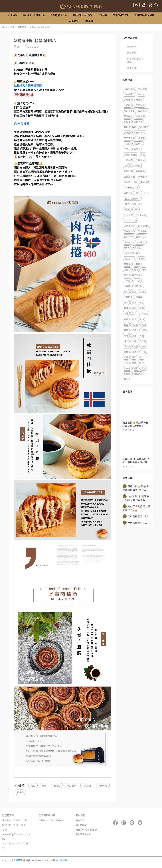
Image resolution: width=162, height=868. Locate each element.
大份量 (143, 341)
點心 (126, 292)
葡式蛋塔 (144, 127)
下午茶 (137, 281)
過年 (142, 357)
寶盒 (126, 319)
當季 (136, 368)
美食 (142, 302)
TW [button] (136, 5)
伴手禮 (135, 324)
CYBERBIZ (62, 860)
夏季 (126, 352)
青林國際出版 (130, 155)
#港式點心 (138, 248)
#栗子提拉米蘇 (131, 187)
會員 (144, 330)
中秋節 (127, 281)
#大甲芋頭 (141, 215)
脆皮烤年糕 (129, 89)
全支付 (137, 149)
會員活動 (138, 374)
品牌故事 (74, 21)
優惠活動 (138, 286)
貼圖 (134, 127)
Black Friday (130, 220)
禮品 (142, 319)
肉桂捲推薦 (22, 124)
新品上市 (71, 785)
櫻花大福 (140, 116)
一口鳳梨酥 (139, 105)
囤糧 (142, 335)
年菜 (126, 363)
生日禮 (127, 368)
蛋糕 (134, 313)
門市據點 (13, 15)
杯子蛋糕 (142, 176)
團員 (144, 346)
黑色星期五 (129, 226)
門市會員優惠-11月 (136, 516)
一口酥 (127, 105)
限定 (142, 363)
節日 (134, 319)
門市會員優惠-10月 (136, 523)
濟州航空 (136, 165)
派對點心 (128, 242)
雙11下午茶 (130, 259)
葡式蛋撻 (138, 100)
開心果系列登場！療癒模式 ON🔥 (136, 508)
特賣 (144, 352)
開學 (144, 270)
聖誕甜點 (140, 171)
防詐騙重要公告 (83, 834)
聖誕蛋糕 (128, 171)
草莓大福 (138, 144)
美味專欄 (88, 21)
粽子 (126, 379)
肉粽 (136, 346)
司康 (126, 357)
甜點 (142, 308)
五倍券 (139, 297)
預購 (126, 330)
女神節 (127, 133)
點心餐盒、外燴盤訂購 (34, 15)
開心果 (141, 94)
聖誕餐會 (142, 231)
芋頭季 (127, 264)
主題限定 (87, 785)
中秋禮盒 (142, 89)
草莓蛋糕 (140, 237)
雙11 (138, 193)
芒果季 (127, 100)
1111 (146, 193)
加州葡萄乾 (129, 111)
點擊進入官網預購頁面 (28, 86)
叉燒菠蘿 (140, 160)
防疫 (134, 335)
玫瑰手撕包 (139, 133)
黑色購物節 (144, 226)
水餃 (134, 341)
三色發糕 (128, 160)
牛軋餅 (127, 144)
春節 (134, 357)
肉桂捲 (20, 792)
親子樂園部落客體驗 (135, 60)
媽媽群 (127, 270)
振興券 (127, 286)
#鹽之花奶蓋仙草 (132, 204)
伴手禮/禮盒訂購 (59, 15)
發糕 (142, 155)
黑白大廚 (128, 193)
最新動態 (132, 52)
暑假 (136, 270)
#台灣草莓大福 (131, 253)
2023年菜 (141, 242)
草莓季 (127, 122)
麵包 (33, 785)
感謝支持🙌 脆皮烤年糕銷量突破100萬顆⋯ (136, 488)
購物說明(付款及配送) (86, 830)
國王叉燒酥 (129, 138)
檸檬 (126, 335)
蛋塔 (126, 127)
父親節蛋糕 (129, 94)
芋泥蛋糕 (136, 275)
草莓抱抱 (138, 122)
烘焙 (134, 302)
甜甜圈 (127, 374)
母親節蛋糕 (144, 111)
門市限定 (103, 785)
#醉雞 (127, 248)
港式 (126, 165)
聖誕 (144, 368)
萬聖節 (127, 209)
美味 (126, 308)
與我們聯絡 (81, 825)
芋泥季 (142, 259)
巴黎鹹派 (128, 116)
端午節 (127, 346)
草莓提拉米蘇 (130, 182)
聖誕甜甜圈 (129, 176)
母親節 (135, 352)
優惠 (126, 313)
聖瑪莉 (57, 785)
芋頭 (134, 308)
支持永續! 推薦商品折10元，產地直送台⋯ (136, 498)
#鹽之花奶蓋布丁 (132, 198)
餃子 (126, 341)
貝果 (134, 363)
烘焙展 (141, 138)
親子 (126, 275)
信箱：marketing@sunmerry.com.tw (17, 834)
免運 (144, 324)
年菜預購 (145, 182)
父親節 (135, 330)
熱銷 (44, 785)
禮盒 (126, 324)
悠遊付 (127, 149)
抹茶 (136, 209)
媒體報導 (132, 68)
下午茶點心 (129, 231)
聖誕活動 (128, 237)
